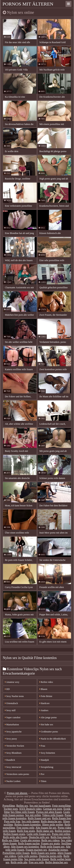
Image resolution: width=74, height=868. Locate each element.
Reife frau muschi (60, 837)
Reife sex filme (10, 840)
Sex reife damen (30, 821)
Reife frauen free (61, 818)
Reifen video (46, 682)
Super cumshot (13, 717)
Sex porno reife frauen (37, 859)
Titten (43, 781)
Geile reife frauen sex (39, 834)
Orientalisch (11, 703)
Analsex (44, 710)
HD (7, 689)
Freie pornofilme (61, 806)
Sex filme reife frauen (22, 812)
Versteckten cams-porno (17, 774)
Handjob (44, 760)
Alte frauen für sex (46, 828)
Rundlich (10, 760)
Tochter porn (11, 809)
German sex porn (52, 809)
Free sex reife (36, 862)
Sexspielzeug (46, 767)
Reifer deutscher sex (56, 862)
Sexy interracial (13, 767)
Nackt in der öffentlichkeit (53, 739)
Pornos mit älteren (28, 4)
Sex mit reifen (33, 815)
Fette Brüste (46, 696)
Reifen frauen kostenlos (28, 825)
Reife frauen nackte (29, 844)
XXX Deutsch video (30, 809)
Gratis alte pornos (30, 840)
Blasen (43, 689)
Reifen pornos (63, 831)
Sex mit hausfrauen (40, 806)
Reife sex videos (50, 840)
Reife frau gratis (26, 831)
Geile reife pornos (28, 856)
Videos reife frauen (53, 815)
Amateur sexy (12, 682)
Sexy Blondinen (13, 753)
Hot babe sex (46, 725)
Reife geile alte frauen (15, 837)
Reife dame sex (45, 831)
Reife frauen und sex (39, 818)
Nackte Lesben (13, 781)
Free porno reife (25, 828)
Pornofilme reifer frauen (16, 853)
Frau (42, 746)
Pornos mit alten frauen (49, 812)
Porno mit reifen (61, 834)
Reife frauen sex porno (43, 853)
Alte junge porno (48, 717)
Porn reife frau (12, 821)
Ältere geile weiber (53, 825)
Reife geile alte (19, 862)
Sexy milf (10, 710)
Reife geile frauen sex (52, 847)
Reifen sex (22, 806)
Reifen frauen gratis (14, 834)
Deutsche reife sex (39, 837)
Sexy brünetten (47, 753)
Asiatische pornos (58, 850)
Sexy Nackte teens (14, 696)
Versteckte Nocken (15, 746)
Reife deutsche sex (51, 821)
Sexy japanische (13, 732)
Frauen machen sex (36, 850)
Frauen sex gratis (51, 844)
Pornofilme (9, 806)
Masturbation (12, 725)
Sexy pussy (11, 739)
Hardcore (45, 703)
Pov (42, 774)
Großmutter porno (49, 732)
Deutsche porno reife (50, 856)
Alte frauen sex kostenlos (25, 847)
